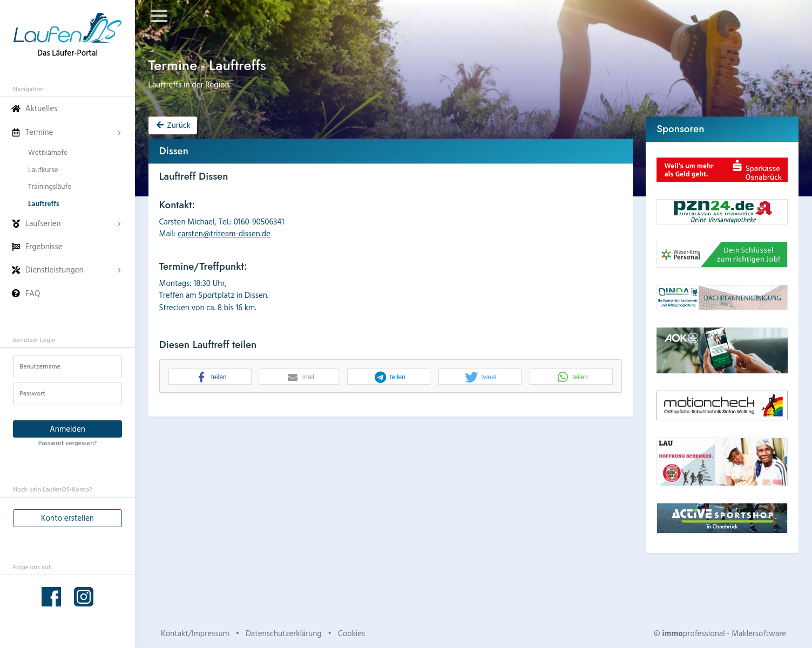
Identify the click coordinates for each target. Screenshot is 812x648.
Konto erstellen (67, 518)
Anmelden (67, 429)
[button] (210, 377)
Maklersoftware (759, 633)
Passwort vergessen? (67, 442)
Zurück (173, 125)
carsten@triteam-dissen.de (224, 233)
